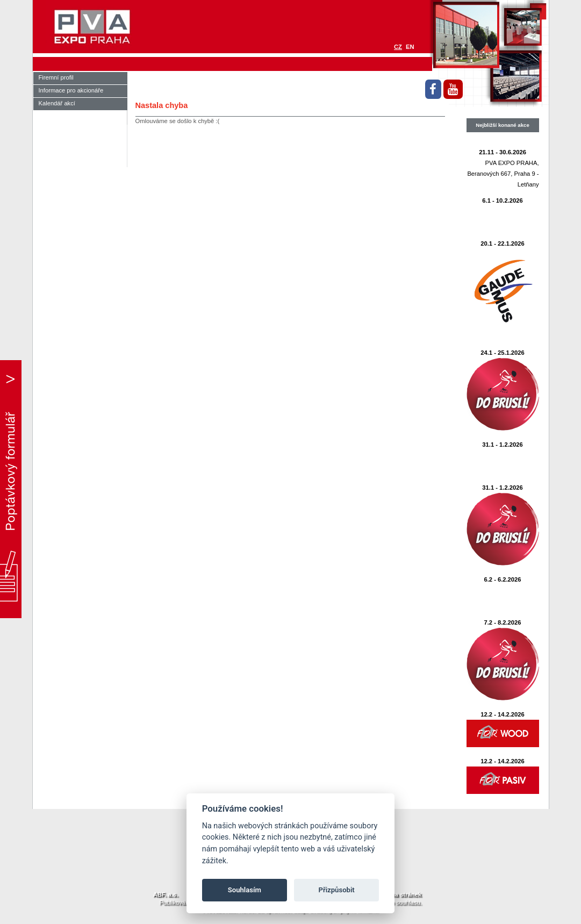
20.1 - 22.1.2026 (503, 243)
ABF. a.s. (166, 894)
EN (410, 47)
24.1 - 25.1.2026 (503, 353)
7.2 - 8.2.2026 (502, 622)
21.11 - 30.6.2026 (503, 152)
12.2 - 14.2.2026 (503, 714)
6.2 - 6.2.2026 (502, 579)
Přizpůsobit (337, 890)
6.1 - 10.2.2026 (502, 200)
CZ (398, 47)
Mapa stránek (402, 894)
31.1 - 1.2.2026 (502, 445)
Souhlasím (245, 890)
